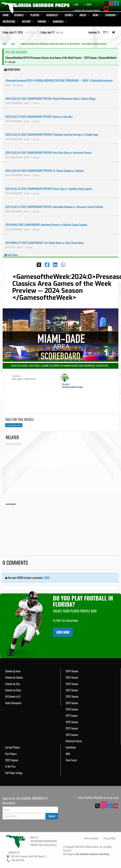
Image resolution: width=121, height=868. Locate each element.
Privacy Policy (109, 838)
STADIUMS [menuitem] (111, 15)
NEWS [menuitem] (96, 15)
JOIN (68, 754)
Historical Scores (74, 741)
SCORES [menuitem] (69, 15)
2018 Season (72, 709)
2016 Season (72, 722)
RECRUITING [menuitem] (9, 22)
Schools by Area (13, 671)
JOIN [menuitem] (75, 4)
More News (11, 255)
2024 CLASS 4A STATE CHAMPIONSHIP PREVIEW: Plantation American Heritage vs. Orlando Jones (52, 135)
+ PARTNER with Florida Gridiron (43, 845)
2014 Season (72, 735)
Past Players (11, 754)
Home (4, 44)
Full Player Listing (14, 773)
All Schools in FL (13, 696)
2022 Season (72, 684)
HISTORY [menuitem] (26, 22)
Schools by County (14, 677)
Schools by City (12, 684)
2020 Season (72, 696)
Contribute (71, 747)
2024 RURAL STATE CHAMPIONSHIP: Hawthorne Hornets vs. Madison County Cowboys (46, 225)
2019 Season (72, 703)
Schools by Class (13, 690)
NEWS (13, 44)
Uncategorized (14, 425)
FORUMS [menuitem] (42, 22)
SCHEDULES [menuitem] (52, 15)
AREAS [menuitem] (83, 15)
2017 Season (72, 716)
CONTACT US (14, 853)
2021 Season (72, 690)
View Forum (71, 760)
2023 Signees (12, 760)
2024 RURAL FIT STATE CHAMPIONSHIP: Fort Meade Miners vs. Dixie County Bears (44, 243)
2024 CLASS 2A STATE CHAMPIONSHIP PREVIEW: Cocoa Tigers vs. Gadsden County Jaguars (49, 189)
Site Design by (86, 854)
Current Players (13, 747)
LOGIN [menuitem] (87, 4)
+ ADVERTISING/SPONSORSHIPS (43, 841)
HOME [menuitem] (6, 15)
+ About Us (34, 837)
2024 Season (72, 671)
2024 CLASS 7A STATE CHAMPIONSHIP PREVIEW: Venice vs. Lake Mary (39, 117)
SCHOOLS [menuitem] (19, 15)
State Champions (13, 703)
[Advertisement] (62, 471)
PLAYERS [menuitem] (35, 15)
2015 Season (72, 728)
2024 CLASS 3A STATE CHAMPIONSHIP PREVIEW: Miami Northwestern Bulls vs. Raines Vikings (50, 99)
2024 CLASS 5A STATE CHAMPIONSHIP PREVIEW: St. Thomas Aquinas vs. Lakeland (44, 171)
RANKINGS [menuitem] (58, 22)
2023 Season (72, 677)
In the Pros (10, 766)
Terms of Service (91, 838)
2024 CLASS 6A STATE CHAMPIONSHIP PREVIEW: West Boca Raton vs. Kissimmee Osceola (48, 153)
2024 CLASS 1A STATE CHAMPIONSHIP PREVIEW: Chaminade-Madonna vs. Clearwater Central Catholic (54, 207)
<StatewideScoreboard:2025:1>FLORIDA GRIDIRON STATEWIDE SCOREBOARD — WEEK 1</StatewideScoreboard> (59, 81)
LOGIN (46, 578)
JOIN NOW (63, 632)
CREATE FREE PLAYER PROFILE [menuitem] (86, 11)
